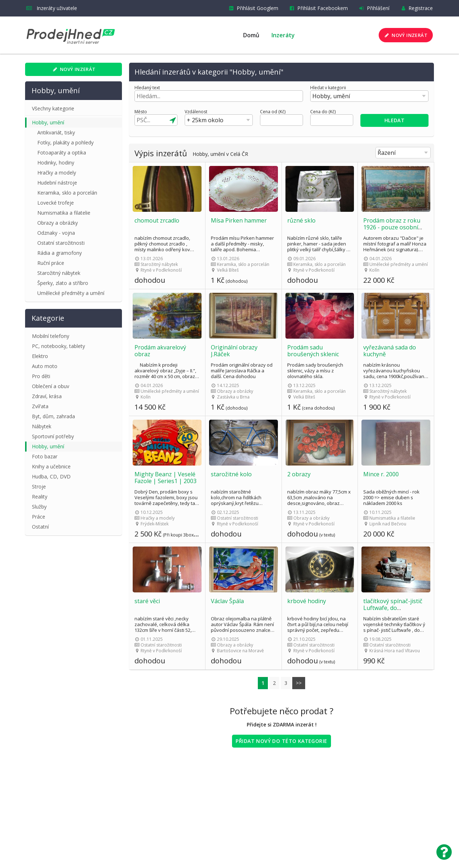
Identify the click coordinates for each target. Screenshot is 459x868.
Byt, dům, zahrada (53, 416)
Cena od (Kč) (273, 112)
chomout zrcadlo (157, 220)
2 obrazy (299, 474)
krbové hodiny (307, 601)
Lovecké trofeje (56, 203)
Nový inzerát (405, 35)
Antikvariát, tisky (56, 132)
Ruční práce (51, 263)
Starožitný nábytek (59, 273)
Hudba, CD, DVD (51, 476)
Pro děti (41, 376)
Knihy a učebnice (51, 466)
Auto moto (45, 366)
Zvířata (40, 406)
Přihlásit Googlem (252, 8)
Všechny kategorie (53, 108)
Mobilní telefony (51, 336)
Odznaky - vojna (56, 233)
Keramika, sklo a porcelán (67, 193)
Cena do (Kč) (323, 112)
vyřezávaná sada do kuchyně (390, 351)
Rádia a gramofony (60, 253)
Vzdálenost (196, 112)
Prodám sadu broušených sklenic (313, 351)
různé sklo (301, 220)
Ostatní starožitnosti (61, 243)
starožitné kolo (231, 474)
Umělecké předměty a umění (71, 293)
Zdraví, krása (47, 396)
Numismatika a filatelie (64, 213)
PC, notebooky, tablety (58, 346)
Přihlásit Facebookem (317, 8)
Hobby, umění (48, 122)
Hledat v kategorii (328, 88)
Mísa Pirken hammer (239, 220)
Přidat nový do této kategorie (281, 741)
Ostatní (40, 527)
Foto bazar (45, 456)
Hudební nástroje (57, 183)
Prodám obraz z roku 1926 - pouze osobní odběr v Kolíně (392, 227)
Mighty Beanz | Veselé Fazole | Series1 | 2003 (165, 478)
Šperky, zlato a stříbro (63, 283)
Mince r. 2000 (381, 474)
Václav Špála (227, 601)
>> (299, 683)
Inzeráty (283, 35)
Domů (251, 35)
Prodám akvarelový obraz (160, 351)
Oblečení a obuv (51, 386)
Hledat (395, 120)
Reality (40, 497)
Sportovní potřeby (53, 436)
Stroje (39, 487)
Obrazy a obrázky (58, 223)
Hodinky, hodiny (56, 163)
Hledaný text (147, 88)
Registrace (415, 8)
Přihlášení (373, 8)
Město (141, 112)
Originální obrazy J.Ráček (234, 351)
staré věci (147, 601)
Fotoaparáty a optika (62, 152)
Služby (39, 507)
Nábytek (42, 426)
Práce (39, 517)
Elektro (40, 356)
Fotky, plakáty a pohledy (65, 142)
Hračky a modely (57, 173)
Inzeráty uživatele (52, 8)
